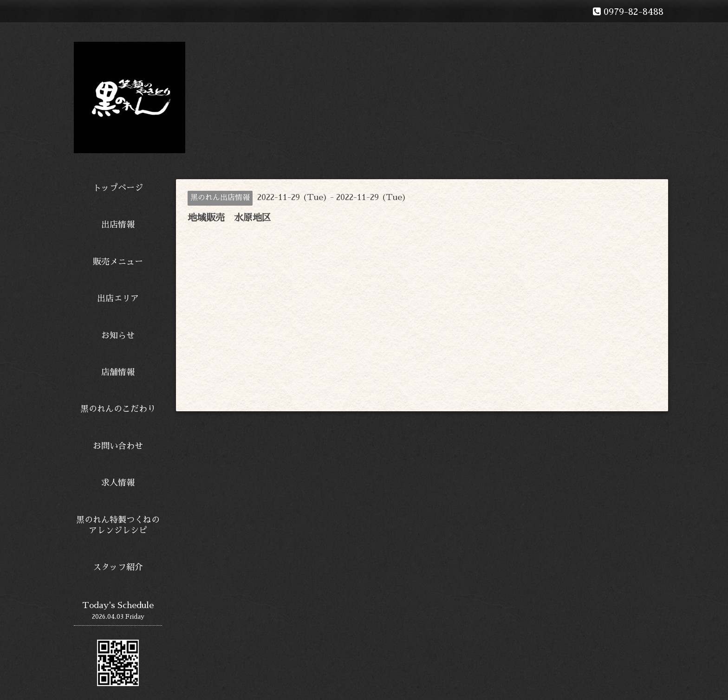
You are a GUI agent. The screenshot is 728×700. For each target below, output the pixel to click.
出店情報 (118, 225)
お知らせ (118, 336)
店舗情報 (118, 372)
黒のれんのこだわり (118, 409)
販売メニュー (118, 262)
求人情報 (118, 483)
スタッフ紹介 (118, 567)
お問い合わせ (118, 446)
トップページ (118, 188)
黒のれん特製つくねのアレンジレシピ (118, 525)
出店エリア (118, 298)
